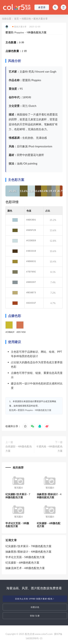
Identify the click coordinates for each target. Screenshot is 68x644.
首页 (17, 19)
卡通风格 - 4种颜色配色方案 (49, 448)
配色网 (13, 410)
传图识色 (26, 19)
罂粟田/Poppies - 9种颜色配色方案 (35, 410)
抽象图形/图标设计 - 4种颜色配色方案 (49, 496)
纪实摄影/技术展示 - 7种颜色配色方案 (18, 496)
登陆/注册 (35, 615)
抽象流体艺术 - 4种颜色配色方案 (25, 568)
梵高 (31, 71)
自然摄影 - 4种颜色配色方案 (19, 448)
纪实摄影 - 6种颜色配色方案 (49, 525)
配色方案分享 (41, 19)
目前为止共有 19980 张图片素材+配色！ (35, 598)
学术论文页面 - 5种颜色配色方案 (17, 525)
